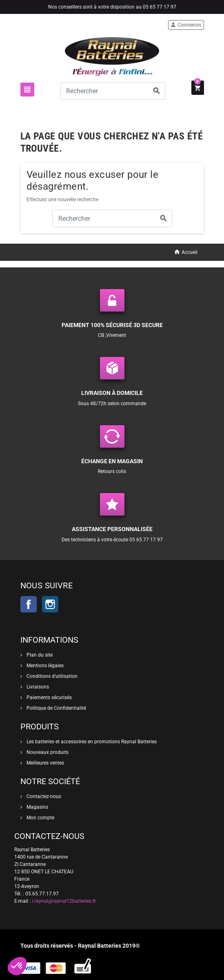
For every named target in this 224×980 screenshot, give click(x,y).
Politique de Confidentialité (56, 708)
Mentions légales (44, 666)
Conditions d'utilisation (51, 676)
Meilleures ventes (45, 763)
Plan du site (39, 655)
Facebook (29, 604)
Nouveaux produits (47, 752)
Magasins (37, 807)
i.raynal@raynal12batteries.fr (64, 901)
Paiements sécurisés (49, 697)
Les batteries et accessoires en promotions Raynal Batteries (91, 742)
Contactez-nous (43, 796)
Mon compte (40, 818)
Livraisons (37, 687)
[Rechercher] (113, 91)
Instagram (50, 604)
